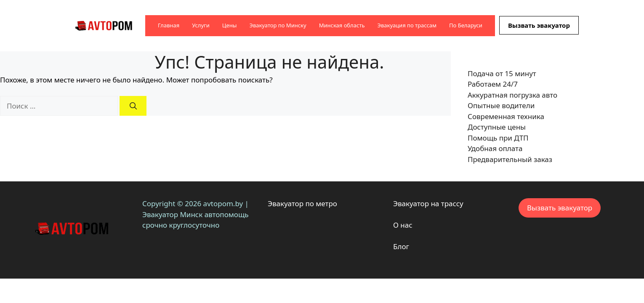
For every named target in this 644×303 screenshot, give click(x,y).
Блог (401, 246)
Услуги (201, 25)
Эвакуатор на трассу (428, 203)
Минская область (342, 25)
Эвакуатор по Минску (278, 25)
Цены (230, 25)
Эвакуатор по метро (302, 203)
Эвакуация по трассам (407, 25)
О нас (403, 225)
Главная (169, 25)
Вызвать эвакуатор (539, 25)
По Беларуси (466, 25)
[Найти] (133, 106)
